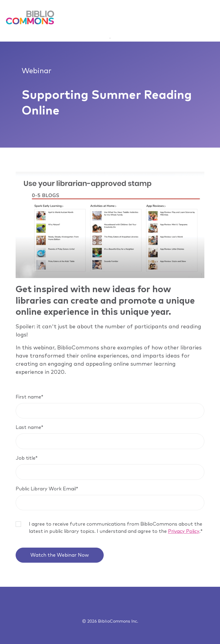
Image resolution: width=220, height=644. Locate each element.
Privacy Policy (184, 531)
